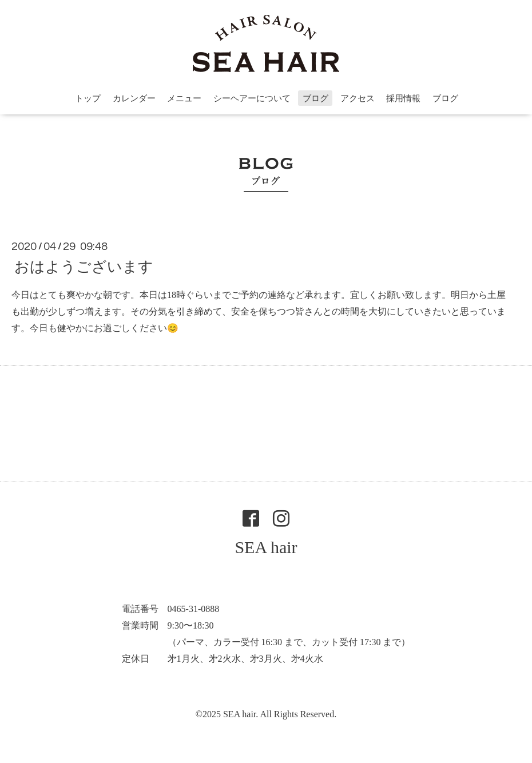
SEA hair (266, 547)
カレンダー (134, 98)
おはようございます (84, 267)
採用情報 (403, 98)
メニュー (184, 98)
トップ (88, 98)
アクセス (358, 98)
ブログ (315, 98)
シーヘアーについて (252, 98)
